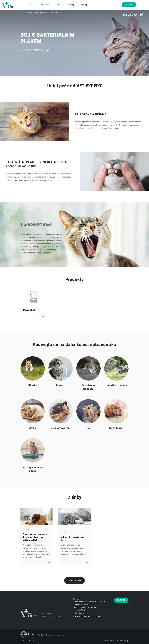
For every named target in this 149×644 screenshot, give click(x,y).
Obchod (129, 5)
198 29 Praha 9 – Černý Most (86, 607)
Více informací (75, 580)
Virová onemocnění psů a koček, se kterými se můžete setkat (35, 537)
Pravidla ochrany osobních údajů (87, 616)
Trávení (61, 392)
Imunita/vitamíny (116, 392)
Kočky (30, 13)
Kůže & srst (116, 435)
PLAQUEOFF (30, 310)
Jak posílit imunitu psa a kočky (73, 539)
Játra (33, 435)
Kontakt (76, 599)
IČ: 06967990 (79, 610)
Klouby (33, 392)
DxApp (84, 5)
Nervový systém (61, 435)
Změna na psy (133, 15)
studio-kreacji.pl (123, 641)
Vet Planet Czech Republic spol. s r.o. (90, 602)
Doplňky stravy (41, 13)
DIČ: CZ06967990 (81, 613)
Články (71, 5)
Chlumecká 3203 (81, 605)
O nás (58, 5)
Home (23, 13)
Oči (88, 435)
